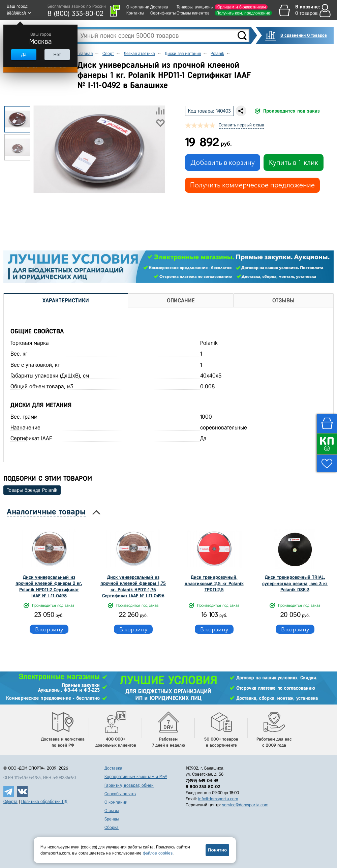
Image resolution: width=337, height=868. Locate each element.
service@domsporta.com (245, 805)
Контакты (135, 13)
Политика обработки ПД (44, 801)
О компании (138, 7)
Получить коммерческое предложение (252, 185)
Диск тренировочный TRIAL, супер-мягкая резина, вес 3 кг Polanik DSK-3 (295, 583)
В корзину (49, 629)
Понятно (217, 850)
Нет (57, 54)
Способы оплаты (120, 794)
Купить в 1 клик (294, 162)
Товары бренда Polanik (32, 490)
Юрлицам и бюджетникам (241, 7)
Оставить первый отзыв (241, 125)
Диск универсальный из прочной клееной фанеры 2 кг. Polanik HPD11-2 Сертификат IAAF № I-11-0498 (49, 587)
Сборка (112, 827)
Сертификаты (163, 13)
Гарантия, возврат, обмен (129, 785)
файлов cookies (158, 853)
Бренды (112, 819)
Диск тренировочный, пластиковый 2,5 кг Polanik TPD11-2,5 (214, 583)
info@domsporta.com (218, 799)
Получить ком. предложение (243, 13)
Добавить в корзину (223, 162)
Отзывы (112, 811)
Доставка (159, 7)
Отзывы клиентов (193, 13)
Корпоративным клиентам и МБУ (136, 776)
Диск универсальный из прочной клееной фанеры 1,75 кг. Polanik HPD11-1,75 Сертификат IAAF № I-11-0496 (133, 587)
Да (24, 54)
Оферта (10, 801)
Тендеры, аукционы (195, 7)
